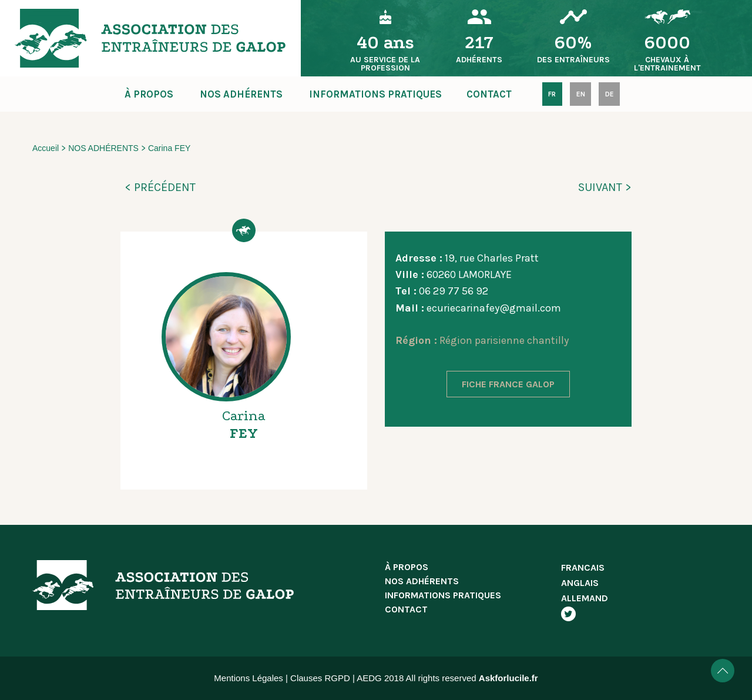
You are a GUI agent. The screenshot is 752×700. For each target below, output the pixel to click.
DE (610, 94)
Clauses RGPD (320, 678)
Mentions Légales (249, 678)
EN (581, 94)
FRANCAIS (583, 567)
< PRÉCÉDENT (160, 187)
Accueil (46, 148)
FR (552, 94)
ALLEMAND (585, 598)
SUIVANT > (605, 187)
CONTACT (489, 94)
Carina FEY (169, 148)
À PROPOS (149, 94)
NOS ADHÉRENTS (241, 94)
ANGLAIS (580, 583)
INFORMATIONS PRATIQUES (375, 94)
